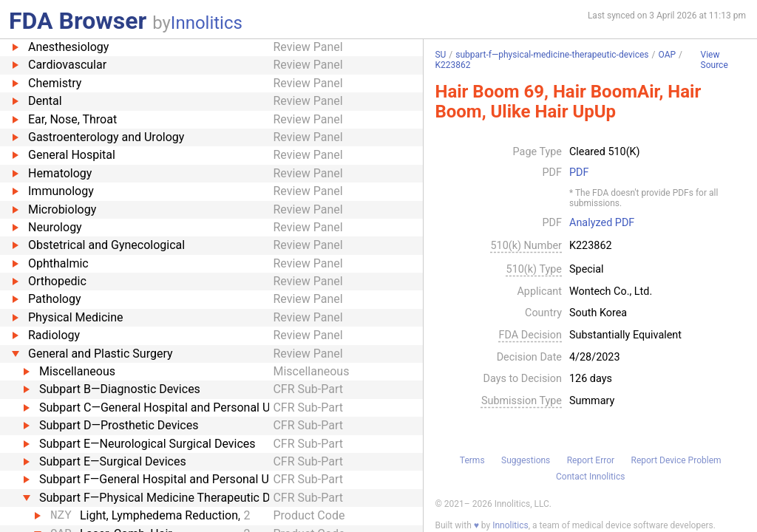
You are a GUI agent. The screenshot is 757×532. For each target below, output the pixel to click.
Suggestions (526, 460)
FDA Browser (78, 21)
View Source (714, 60)
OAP (668, 55)
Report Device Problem (676, 460)
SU (440, 55)
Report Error (591, 460)
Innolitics (207, 23)
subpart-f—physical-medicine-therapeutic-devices (552, 55)
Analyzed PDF (602, 223)
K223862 (452, 65)
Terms (472, 460)
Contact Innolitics (590, 477)
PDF (579, 173)
